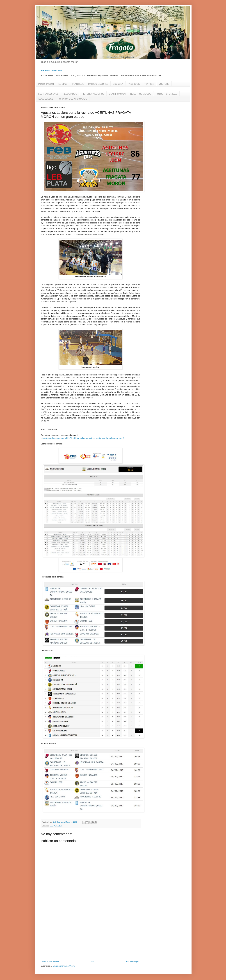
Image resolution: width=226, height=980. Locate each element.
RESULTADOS (70, 94)
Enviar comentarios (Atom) (64, 966)
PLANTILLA (78, 84)
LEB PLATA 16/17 (57, 826)
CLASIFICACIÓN (117, 94)
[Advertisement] (91, 935)
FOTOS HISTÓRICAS (166, 94)
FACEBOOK (134, 84)
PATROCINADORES (98, 84)
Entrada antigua (133, 962)
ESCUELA (118, 84)
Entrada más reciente (50, 962)
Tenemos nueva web (51, 71)
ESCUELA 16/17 (47, 99)
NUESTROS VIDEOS (141, 94)
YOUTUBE (164, 84)
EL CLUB (63, 84)
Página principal (46, 84)
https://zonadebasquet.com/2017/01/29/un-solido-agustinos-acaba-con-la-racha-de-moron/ (82, 438)
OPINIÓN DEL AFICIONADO (73, 99)
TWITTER (149, 84)
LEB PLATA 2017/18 (48, 94)
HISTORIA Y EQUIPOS (93, 94)
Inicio (93, 962)
